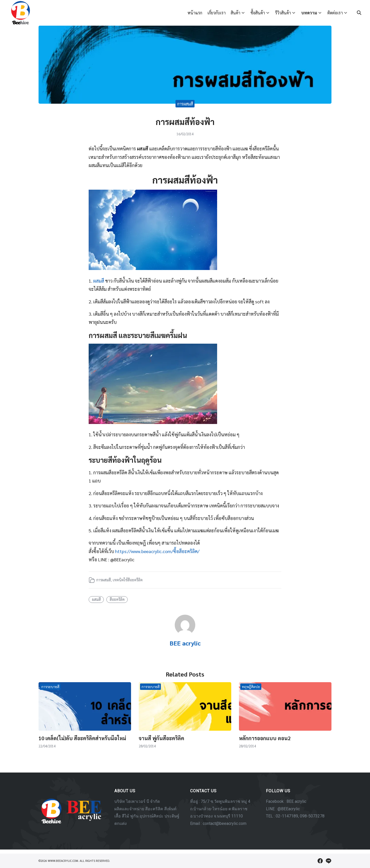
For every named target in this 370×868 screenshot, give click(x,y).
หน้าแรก (195, 13)
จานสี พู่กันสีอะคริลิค (161, 738)
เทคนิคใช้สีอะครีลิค (128, 580)
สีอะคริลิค (117, 599)
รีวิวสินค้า (283, 13)
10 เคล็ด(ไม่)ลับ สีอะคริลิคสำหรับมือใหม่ (82, 738)
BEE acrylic (185, 643)
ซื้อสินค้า (258, 13)
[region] (185, 811)
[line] (328, 861)
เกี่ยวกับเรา (216, 13)
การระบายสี (50, 687)
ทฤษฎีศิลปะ (251, 687)
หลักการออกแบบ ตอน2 (265, 738)
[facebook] (320, 861)
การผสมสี (185, 104)
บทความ (309, 13)
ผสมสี (99, 281)
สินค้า (235, 13)
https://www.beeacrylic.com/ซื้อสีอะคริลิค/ (157, 551)
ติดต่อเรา (335, 13)
